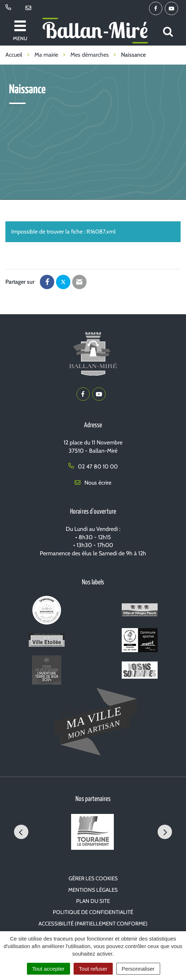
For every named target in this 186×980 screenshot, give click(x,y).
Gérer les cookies (93, 878)
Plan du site (93, 901)
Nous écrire (93, 483)
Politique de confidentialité (93, 912)
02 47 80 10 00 (93, 467)
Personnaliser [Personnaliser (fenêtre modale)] (138, 969)
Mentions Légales (93, 890)
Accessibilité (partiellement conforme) (93, 924)
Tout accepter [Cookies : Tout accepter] (48, 969)
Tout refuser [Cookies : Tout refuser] (93, 969)
